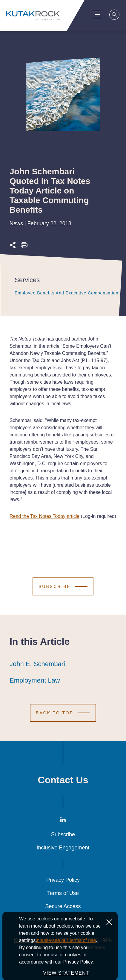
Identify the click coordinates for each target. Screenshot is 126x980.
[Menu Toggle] (98, 14)
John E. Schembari (37, 664)
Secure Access (63, 906)
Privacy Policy (63, 880)
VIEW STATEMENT (66, 973)
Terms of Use (63, 893)
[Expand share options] (13, 247)
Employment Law (35, 680)
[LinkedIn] (63, 821)
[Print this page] (24, 247)
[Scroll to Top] (63, 713)
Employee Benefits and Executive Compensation (67, 293)
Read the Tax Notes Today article (44, 516)
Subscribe (63, 834)
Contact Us (63, 780)
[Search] (116, 16)
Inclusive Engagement (63, 848)
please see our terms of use (66, 940)
